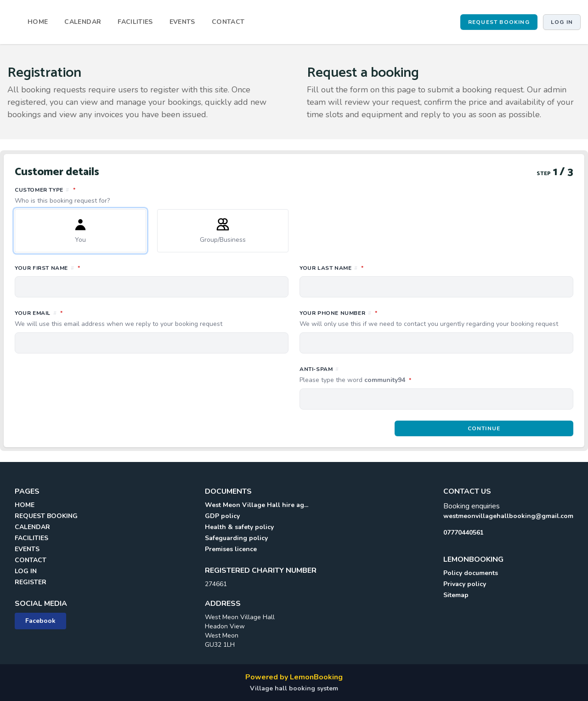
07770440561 (464, 533)
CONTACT (228, 22)
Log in (562, 22)
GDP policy (222, 516)
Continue (484, 428)
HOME (38, 22)
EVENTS (182, 22)
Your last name (372, 268)
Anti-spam (396, 375)
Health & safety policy (239, 527)
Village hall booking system (294, 688)
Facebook (40, 621)
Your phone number (436, 319)
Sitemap (456, 595)
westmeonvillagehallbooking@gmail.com (508, 516)
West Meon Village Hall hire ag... (257, 505)
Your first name (88, 268)
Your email (152, 319)
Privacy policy (465, 584)
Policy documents (471, 573)
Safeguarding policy (236, 538)
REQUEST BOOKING (499, 22)
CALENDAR (83, 22)
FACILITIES (135, 22)
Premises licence (231, 549)
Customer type (294, 195)
